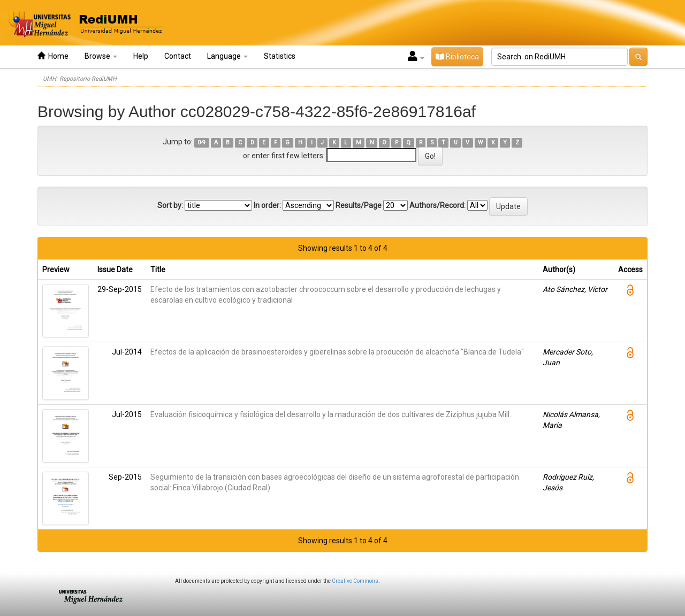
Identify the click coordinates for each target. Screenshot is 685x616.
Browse (101, 56)
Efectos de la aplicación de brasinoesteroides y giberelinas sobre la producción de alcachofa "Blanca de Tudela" (337, 352)
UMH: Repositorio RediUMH (80, 79)
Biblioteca (457, 57)
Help (141, 56)
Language (227, 56)
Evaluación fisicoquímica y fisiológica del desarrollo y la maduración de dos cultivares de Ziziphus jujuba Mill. (331, 414)
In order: (267, 205)
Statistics (280, 56)
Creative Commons (355, 581)
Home (53, 56)
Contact (178, 56)
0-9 (201, 143)
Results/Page (359, 205)
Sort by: (170, 205)
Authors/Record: (437, 205)
